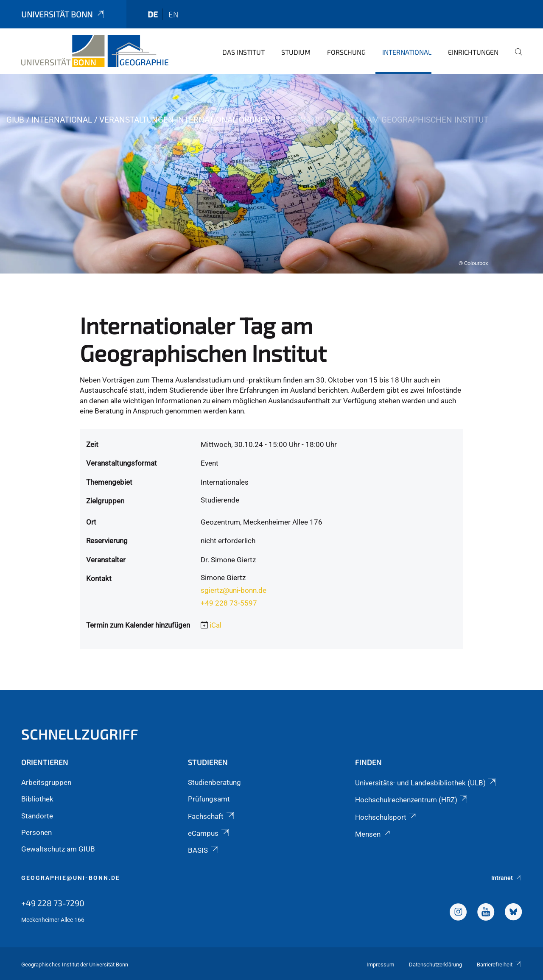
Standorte (37, 816)
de (153, 14)
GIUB (15, 120)
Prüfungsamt (209, 799)
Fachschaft (211, 816)
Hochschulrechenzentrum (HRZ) (412, 800)
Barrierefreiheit (499, 965)
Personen (36, 832)
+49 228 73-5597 (229, 603)
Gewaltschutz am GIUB (58, 849)
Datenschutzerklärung (435, 965)
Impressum (380, 965)
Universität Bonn (63, 14)
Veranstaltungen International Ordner (185, 120)
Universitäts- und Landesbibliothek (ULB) (426, 783)
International (407, 52)
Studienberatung (214, 782)
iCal (216, 625)
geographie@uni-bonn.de (71, 878)
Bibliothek (37, 799)
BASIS (204, 850)
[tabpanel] (271, 174)
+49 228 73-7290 (53, 903)
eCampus (209, 833)
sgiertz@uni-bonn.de (234, 590)
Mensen (374, 834)
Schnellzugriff (80, 734)
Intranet (507, 878)
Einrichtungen (473, 52)
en (174, 14)
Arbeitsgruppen (46, 782)
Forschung (346, 52)
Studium (296, 52)
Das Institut (244, 52)
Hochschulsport (386, 817)
